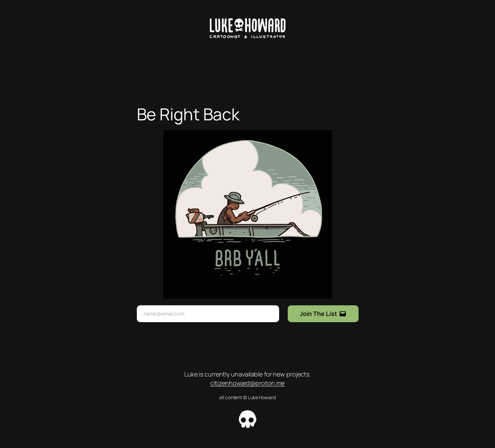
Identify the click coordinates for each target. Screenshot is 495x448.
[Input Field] (208, 314)
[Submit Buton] (323, 314)
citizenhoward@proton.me (248, 383)
